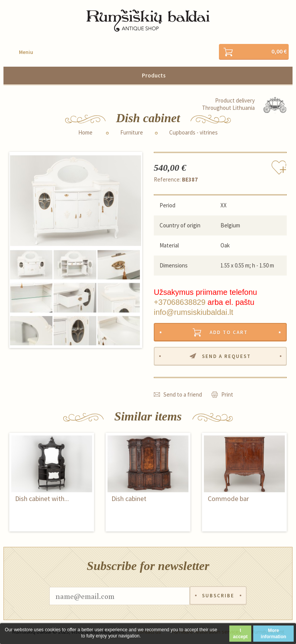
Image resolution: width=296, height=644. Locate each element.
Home (85, 133)
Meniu (26, 52)
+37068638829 (180, 302)
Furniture (132, 133)
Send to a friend (183, 395)
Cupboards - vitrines (193, 133)
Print (227, 395)
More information (274, 634)
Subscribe (218, 596)
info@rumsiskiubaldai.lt (193, 312)
